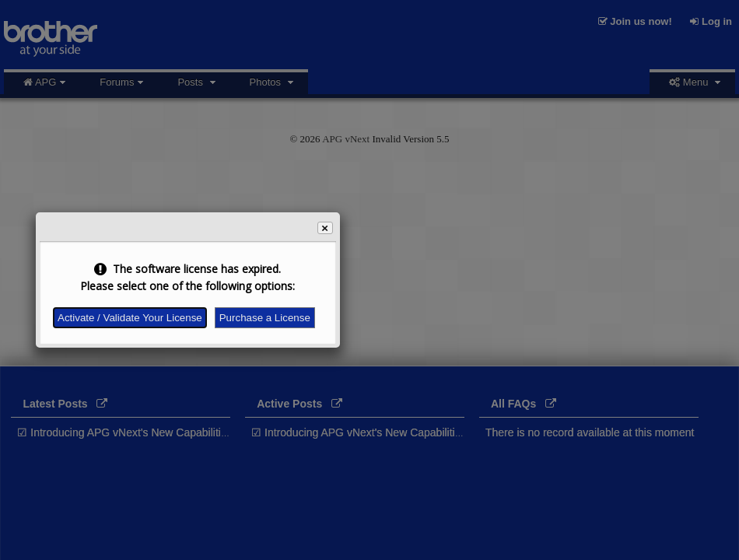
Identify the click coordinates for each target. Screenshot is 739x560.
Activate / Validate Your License (130, 318)
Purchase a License (265, 318)
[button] (325, 228)
